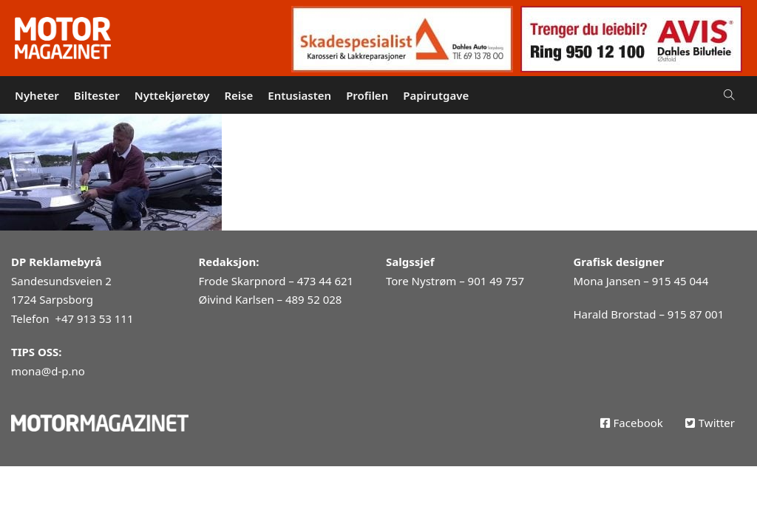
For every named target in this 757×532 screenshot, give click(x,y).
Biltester (97, 95)
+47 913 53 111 (94, 318)
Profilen (367, 95)
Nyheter (37, 95)
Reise (238, 95)
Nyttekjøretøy (172, 95)
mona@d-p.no (48, 371)
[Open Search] (729, 95)
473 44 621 (325, 281)
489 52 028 (313, 299)
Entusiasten (299, 95)
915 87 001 (696, 314)
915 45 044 (680, 281)
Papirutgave (436, 95)
